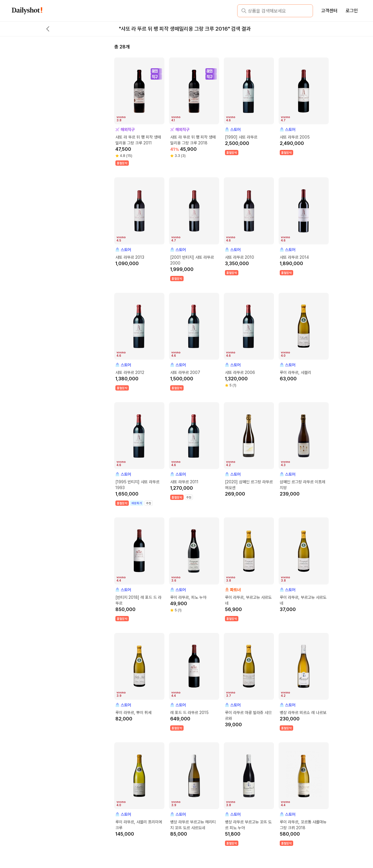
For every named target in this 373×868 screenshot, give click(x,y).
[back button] (48, 29)
